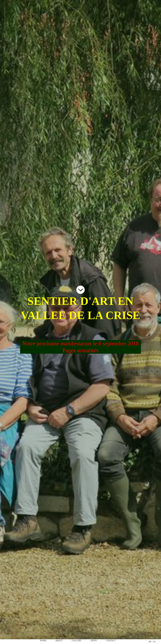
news (94, 641)
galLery (77, 641)
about (59, 641)
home (43, 641)
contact (111, 641)
